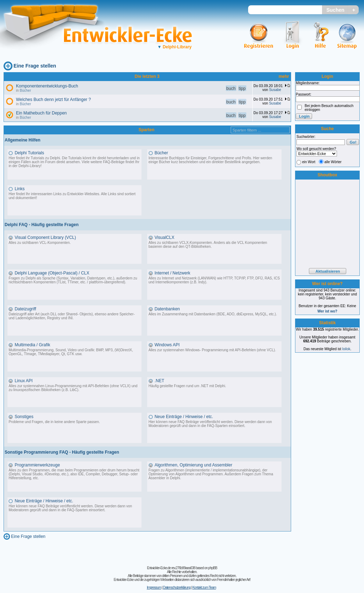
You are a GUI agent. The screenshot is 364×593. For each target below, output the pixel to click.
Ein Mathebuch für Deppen (41, 113)
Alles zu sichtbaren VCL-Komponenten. (40, 243)
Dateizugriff (25, 309)
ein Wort (309, 162)
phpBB (213, 568)
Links (20, 189)
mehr (284, 76)
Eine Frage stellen (35, 66)
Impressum (154, 587)
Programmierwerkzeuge (37, 465)
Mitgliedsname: (308, 83)
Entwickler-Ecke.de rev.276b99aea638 (171, 568)
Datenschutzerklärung (176, 587)
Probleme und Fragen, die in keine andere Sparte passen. (54, 422)
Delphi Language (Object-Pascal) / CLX (52, 273)
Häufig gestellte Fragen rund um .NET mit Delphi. (187, 386)
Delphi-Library (174, 47)
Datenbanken (167, 309)
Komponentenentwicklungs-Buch (47, 86)
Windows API (167, 345)
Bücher (26, 90)
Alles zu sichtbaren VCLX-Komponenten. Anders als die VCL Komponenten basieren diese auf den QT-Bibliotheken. (208, 245)
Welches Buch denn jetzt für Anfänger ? (53, 100)
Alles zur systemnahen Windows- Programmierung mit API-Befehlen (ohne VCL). (212, 350)
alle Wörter (333, 162)
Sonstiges (24, 417)
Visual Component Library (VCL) (45, 237)
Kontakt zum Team (204, 587)
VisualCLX (165, 237)
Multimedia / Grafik (32, 345)
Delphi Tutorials (29, 153)
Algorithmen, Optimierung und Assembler (194, 465)
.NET (159, 381)
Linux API (24, 381)
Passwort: (304, 94)
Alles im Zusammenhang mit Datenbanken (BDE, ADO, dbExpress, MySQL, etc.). (213, 314)
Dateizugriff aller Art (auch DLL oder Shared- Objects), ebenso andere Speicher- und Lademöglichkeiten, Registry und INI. (72, 316)
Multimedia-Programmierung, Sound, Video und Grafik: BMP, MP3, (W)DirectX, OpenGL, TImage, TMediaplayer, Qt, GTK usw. (71, 352)
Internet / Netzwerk (173, 273)
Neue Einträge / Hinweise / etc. (184, 417)
